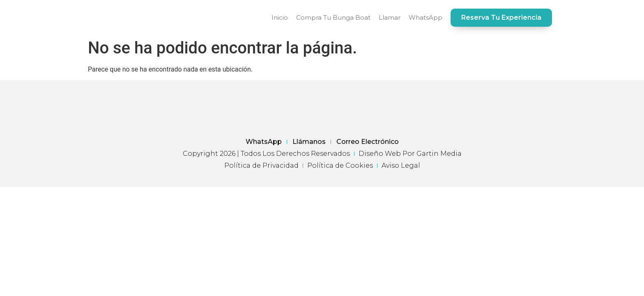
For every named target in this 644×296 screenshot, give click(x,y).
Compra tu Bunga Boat (333, 17)
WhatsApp (425, 17)
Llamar (390, 17)
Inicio (280, 17)
